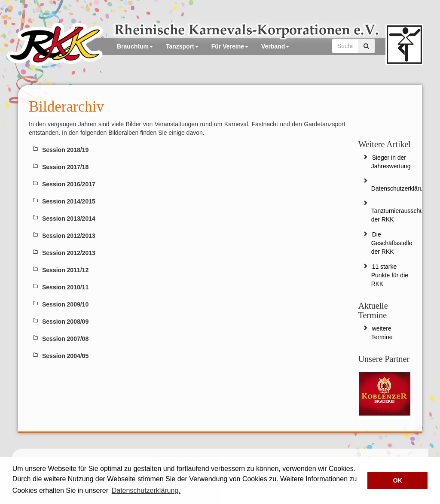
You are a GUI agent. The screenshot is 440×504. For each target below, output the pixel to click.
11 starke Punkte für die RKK (390, 275)
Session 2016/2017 (69, 184)
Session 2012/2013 (69, 236)
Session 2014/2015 (69, 201)
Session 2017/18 (65, 167)
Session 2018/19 (65, 150)
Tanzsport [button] (182, 46)
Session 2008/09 (65, 322)
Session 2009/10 (65, 304)
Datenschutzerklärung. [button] (146, 490)
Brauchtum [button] (135, 46)
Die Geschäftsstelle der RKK (392, 243)
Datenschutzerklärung (400, 188)
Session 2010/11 (65, 287)
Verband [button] (275, 46)
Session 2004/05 (65, 356)
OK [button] (397, 480)
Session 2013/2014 (69, 219)
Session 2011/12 (65, 270)
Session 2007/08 (65, 339)
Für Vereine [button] (230, 46)
